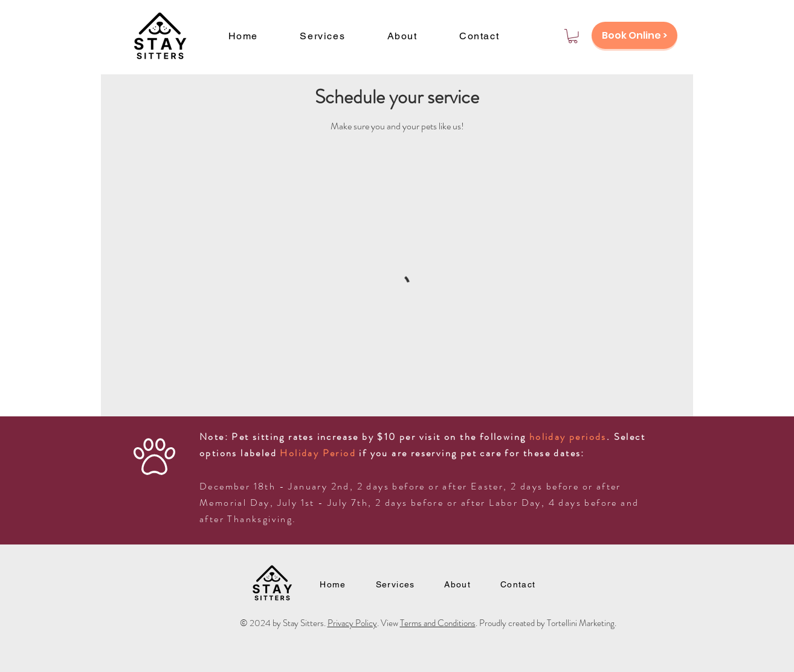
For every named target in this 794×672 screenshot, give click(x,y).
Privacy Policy (352, 623)
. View (389, 623)
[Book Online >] (634, 35)
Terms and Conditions (438, 623)
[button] (573, 36)
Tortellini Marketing (581, 623)
